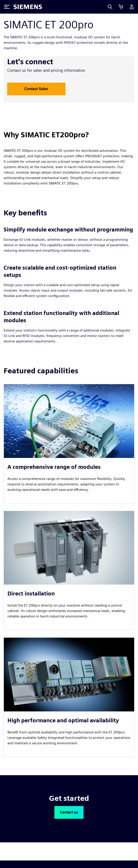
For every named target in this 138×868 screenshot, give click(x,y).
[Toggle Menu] (7, 7)
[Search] (110, 7)
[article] (69, 444)
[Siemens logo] (28, 7)
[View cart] (121, 7)
